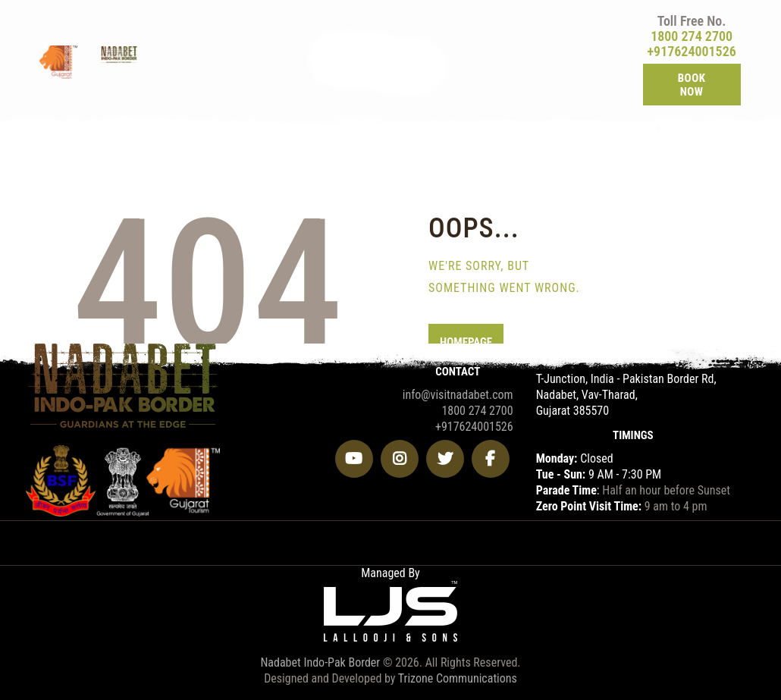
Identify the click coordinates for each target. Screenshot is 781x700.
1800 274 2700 (692, 36)
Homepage (466, 342)
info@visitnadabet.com (458, 395)
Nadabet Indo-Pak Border (320, 662)
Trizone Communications (458, 678)
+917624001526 (691, 51)
